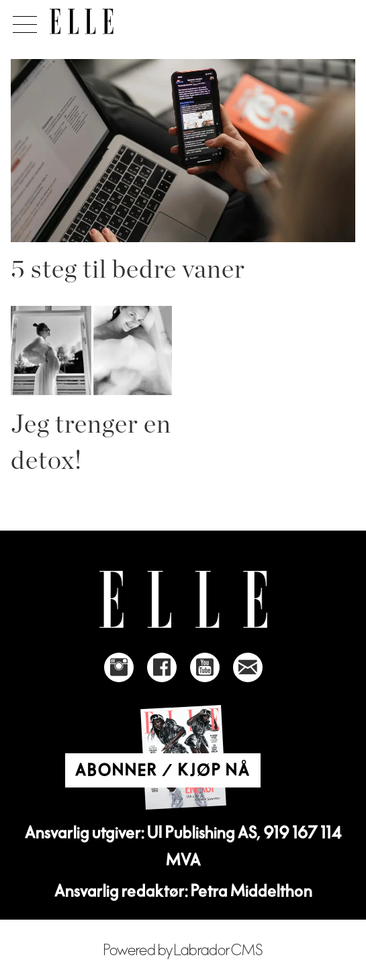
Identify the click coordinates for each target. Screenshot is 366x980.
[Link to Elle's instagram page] (119, 667)
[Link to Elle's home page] (183, 599)
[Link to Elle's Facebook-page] (162, 667)
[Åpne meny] (22, 21)
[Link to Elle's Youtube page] (205, 667)
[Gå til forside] (82, 21)
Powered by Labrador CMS (183, 950)
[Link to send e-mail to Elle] (248, 667)
